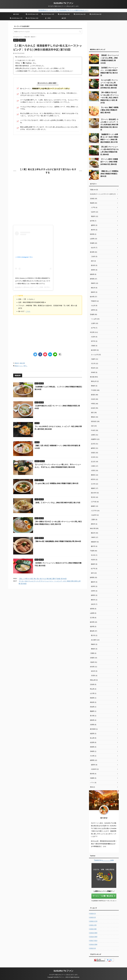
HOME (16, 14)
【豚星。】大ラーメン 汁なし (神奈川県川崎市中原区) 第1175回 (57, 503)
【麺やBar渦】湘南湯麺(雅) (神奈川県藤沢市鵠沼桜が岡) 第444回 (58, 541)
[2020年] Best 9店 (80, 14)
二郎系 (48, 18)
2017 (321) (93, 941)
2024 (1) (92, 914)
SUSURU (18, 287)
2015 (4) (92, 948)
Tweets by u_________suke (104, 860)
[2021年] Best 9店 (64, 14)
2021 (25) (93, 925)
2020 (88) (93, 929)
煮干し (25, 366)
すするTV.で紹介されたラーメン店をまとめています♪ (63, 975)
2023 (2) (92, 917)
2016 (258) (93, 944)
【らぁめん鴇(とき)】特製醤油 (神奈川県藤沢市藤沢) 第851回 (56, 483)
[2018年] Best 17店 (16, 18)
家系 (64, 18)
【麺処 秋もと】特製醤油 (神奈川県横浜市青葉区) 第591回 (109, 174)
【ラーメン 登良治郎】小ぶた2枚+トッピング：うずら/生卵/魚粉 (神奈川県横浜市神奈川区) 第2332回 (109, 125)
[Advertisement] (48, 151)
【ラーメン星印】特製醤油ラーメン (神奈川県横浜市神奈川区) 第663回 (109, 162)
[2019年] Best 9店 (96, 14)
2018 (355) (93, 937)
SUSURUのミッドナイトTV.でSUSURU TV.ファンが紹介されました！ (63, 10)
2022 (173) (93, 921)
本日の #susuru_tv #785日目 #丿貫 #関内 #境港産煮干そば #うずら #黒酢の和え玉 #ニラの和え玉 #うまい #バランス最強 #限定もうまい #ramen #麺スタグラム (33, 281)
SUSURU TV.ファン (63, 3)
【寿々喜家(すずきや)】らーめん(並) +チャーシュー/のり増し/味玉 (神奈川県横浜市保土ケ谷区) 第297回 (110, 98)
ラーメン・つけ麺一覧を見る (104, 896)
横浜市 (17, 363)
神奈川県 (22, 363)
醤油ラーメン (19, 366)
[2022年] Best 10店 (48, 14)
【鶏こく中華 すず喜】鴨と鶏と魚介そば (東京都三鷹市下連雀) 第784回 (43, 579)
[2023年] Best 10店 (32, 14)
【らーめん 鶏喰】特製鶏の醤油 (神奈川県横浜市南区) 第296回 (109, 110)
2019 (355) (93, 933)
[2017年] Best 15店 (32, 18)
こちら (28, 311)
